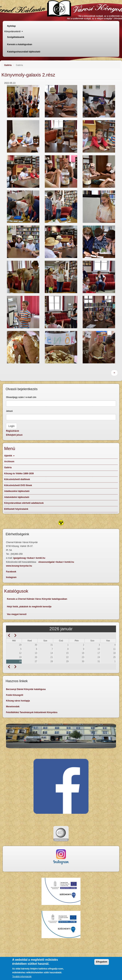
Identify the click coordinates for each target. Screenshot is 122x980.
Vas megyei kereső (17, 614)
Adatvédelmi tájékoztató (17, 497)
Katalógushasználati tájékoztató (24, 52)
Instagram (11, 577)
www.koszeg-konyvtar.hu (19, 566)
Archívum (9, 462)
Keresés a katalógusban (20, 44)
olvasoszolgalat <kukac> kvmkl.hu (56, 562)
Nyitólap (11, 26)
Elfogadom (102, 964)
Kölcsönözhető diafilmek (17, 479)
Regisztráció (12, 431)
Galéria (8, 65)
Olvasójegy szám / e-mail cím (21, 397)
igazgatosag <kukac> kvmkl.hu (29, 558)
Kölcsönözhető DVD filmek (18, 485)
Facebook (11, 572)
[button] (23, 101)
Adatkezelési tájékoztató (17, 491)
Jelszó (9, 411)
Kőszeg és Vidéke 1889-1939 (19, 474)
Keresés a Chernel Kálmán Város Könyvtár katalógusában (37, 599)
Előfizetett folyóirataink (16, 509)
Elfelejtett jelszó (14, 435)
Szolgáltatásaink (16, 37)
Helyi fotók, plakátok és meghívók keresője (29, 607)
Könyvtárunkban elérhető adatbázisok (24, 503)
